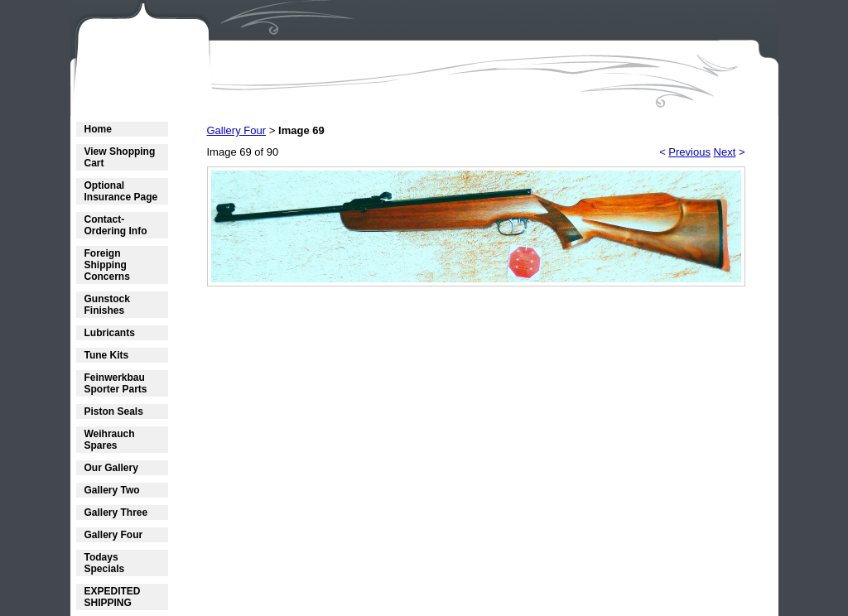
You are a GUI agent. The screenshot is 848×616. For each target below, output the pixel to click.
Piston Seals (114, 411)
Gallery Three (116, 513)
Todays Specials (105, 563)
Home (98, 129)
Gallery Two (112, 490)
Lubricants (110, 333)
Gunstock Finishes (107, 305)
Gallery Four (114, 535)
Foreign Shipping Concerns (107, 265)
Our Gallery (111, 468)
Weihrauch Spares (110, 440)
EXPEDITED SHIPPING (113, 597)
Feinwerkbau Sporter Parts (116, 383)
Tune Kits (107, 355)
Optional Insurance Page (121, 191)
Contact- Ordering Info (116, 225)
